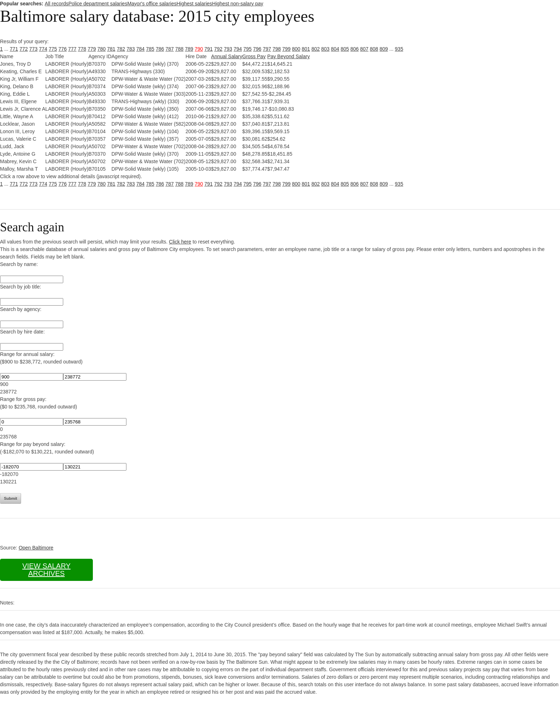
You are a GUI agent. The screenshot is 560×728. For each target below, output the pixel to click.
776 (63, 49)
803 (325, 49)
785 (150, 49)
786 (160, 49)
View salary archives (46, 570)
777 (72, 49)
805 (345, 49)
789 (189, 49)
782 (121, 49)
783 (131, 49)
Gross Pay (254, 56)
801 (306, 49)
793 (228, 49)
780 (102, 49)
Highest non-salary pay (238, 4)
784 (141, 49)
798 (277, 49)
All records (56, 4)
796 (257, 49)
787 (169, 49)
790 (199, 49)
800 (296, 49)
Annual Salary (227, 56)
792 (218, 49)
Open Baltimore (36, 548)
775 (53, 49)
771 (14, 49)
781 (111, 49)
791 (208, 49)
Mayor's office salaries (152, 4)
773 (33, 49)
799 (286, 49)
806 (354, 49)
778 (82, 49)
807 (364, 49)
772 (24, 49)
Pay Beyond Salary (288, 56)
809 (384, 49)
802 (316, 49)
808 (374, 49)
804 (335, 49)
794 (238, 49)
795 (247, 49)
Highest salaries (194, 4)
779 (92, 49)
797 (267, 49)
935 (399, 49)
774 (43, 49)
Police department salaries (98, 4)
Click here (180, 242)
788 (179, 49)
